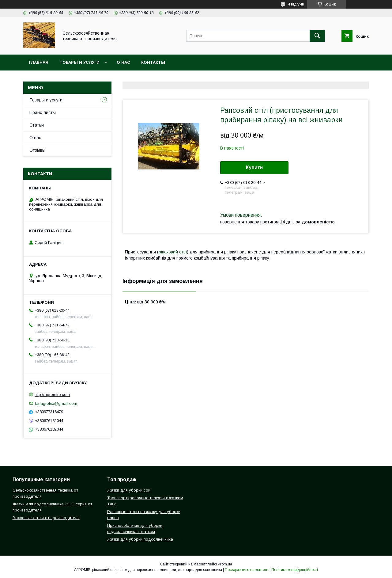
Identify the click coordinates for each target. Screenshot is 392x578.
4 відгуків (296, 4)
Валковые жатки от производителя (46, 518)
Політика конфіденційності (295, 570)
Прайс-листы (43, 112)
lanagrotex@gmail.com (56, 403)
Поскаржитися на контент (247, 570)
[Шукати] (317, 36)
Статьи (37, 125)
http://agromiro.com (52, 395)
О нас (123, 62)
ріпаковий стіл (173, 252)
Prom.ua (225, 564)
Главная (39, 62)
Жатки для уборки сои (129, 490)
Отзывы (37, 150)
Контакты (153, 62)
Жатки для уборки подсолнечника (140, 539)
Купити (254, 167)
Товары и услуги (79, 62)
